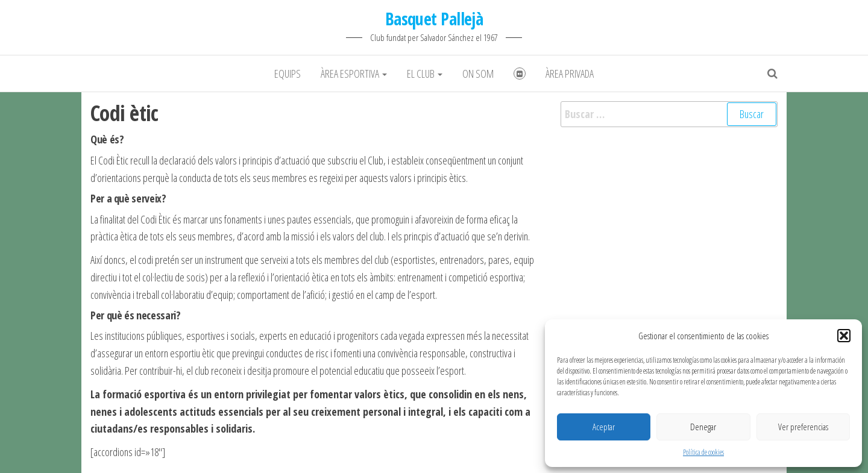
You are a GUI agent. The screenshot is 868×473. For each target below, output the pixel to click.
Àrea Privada (570, 74)
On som (478, 74)
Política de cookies (703, 452)
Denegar (703, 427)
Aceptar (604, 427)
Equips (288, 74)
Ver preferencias (803, 427)
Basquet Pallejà (434, 19)
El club (425, 74)
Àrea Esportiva (354, 74)
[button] (844, 336)
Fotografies (520, 74)
